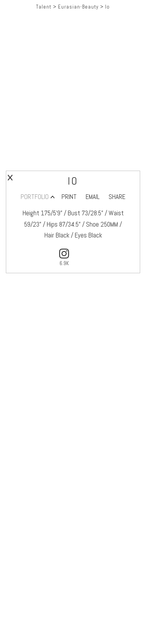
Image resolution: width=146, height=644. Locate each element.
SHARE (117, 197)
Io (107, 7)
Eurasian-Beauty (78, 7)
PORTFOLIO (35, 197)
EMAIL (93, 197)
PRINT (69, 197)
